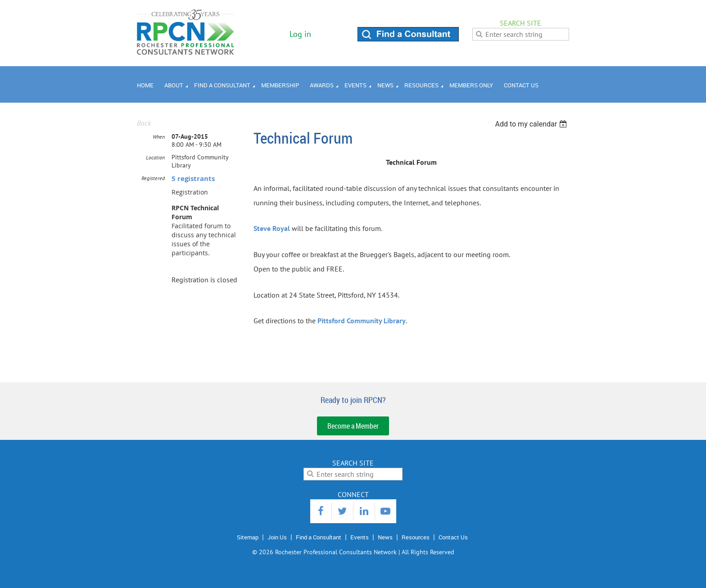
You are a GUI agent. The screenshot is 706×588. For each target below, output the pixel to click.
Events (360, 537)
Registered (153, 178)
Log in (300, 34)
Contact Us (453, 537)
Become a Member (353, 426)
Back (144, 123)
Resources (416, 537)
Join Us (277, 537)
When (159, 137)
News (385, 537)
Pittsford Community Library (362, 321)
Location (155, 157)
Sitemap (248, 537)
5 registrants (193, 179)
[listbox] (532, 124)
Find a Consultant (319, 537)
